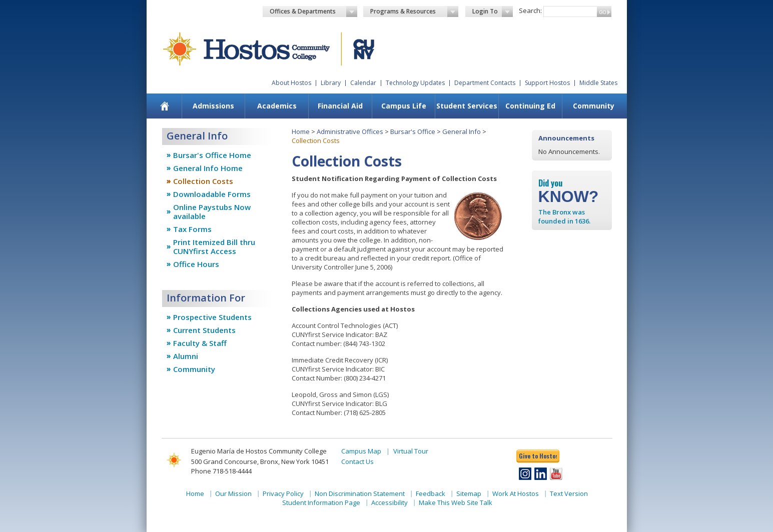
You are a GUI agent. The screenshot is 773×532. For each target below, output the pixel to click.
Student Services (467, 106)
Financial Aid (340, 106)
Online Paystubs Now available (212, 211)
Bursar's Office (413, 131)
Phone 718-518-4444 (221, 471)
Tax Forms (192, 229)
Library (331, 83)
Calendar (363, 83)
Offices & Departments (314, 11)
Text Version (569, 493)
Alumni (186, 356)
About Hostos (291, 83)
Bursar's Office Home (212, 155)
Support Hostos (547, 83)
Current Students (204, 330)
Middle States (598, 83)
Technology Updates (415, 83)
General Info (462, 131)
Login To (493, 11)
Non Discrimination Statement (360, 493)
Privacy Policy (283, 493)
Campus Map (361, 451)
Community (594, 106)
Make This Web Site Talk (456, 502)
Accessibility (390, 502)
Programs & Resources (414, 11)
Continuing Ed (530, 106)
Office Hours (196, 264)
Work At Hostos (516, 493)
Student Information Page (321, 502)
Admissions (213, 106)
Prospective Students (212, 317)
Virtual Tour (411, 451)
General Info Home (208, 168)
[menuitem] (164, 106)
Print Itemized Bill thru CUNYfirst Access (214, 246)
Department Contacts (485, 83)
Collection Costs (203, 181)
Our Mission (233, 493)
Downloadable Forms (212, 194)
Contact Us (357, 461)
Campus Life (404, 106)
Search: (530, 10)
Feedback (431, 493)
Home (301, 131)
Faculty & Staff (200, 343)
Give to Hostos (538, 456)
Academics (277, 106)
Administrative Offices (350, 131)
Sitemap (469, 493)
